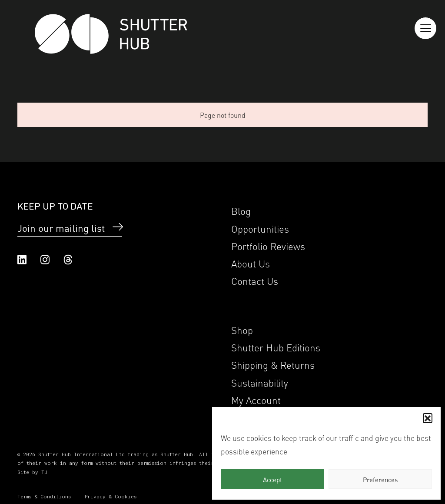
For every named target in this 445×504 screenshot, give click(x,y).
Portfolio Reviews (268, 245)
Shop (242, 329)
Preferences (380, 479)
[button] (428, 418)
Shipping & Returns (273, 364)
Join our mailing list (61, 227)
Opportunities (260, 228)
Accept (272, 479)
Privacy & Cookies (111, 496)
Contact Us (255, 280)
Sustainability (260, 382)
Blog (241, 210)
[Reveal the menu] (425, 28)
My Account (256, 399)
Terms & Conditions (44, 496)
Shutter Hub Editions (276, 347)
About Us (251, 263)
